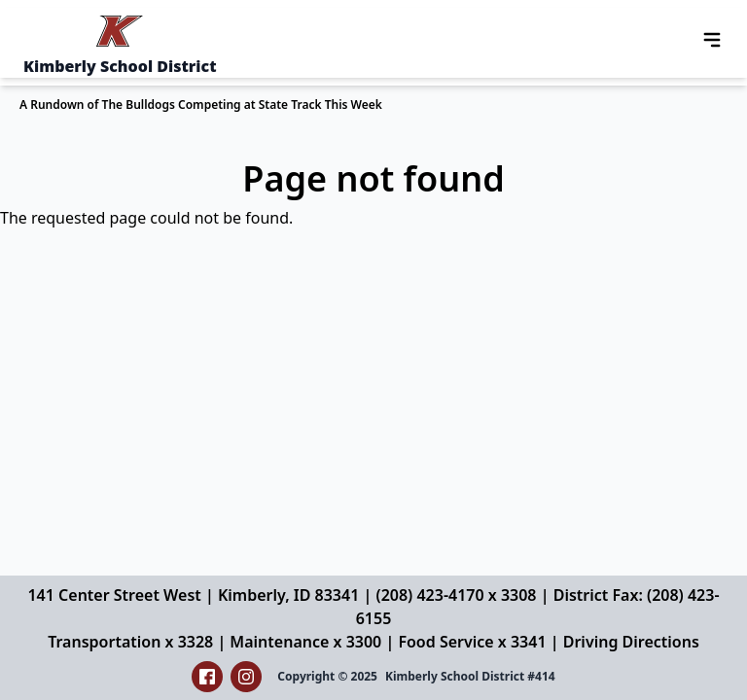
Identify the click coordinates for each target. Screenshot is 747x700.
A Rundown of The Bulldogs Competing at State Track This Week (201, 105)
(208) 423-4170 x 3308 (456, 595)
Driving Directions (631, 642)
